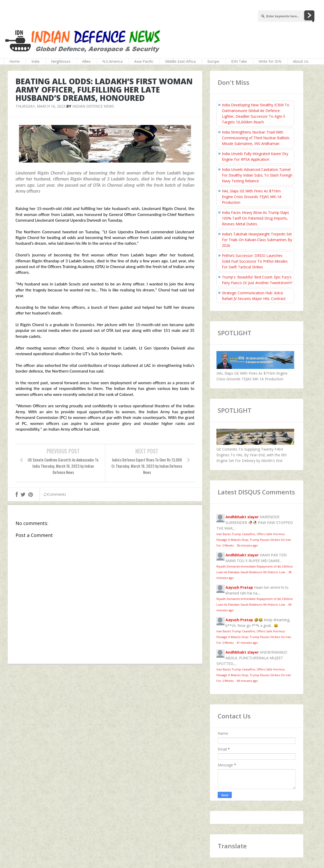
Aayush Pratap (239, 587)
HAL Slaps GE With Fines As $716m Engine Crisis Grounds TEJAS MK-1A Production (252, 197)
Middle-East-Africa (180, 61)
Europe (213, 61)
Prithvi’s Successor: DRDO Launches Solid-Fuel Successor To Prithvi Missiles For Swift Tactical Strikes (255, 261)
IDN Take (239, 61)
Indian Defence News (93, 106)
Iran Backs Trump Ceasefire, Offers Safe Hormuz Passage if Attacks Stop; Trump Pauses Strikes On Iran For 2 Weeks (254, 540)
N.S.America (112, 61)
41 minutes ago (247, 643)
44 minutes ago (247, 681)
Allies (86, 61)
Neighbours (61, 61)
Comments (55, 494)
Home (15, 61)
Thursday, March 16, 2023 (40, 106)
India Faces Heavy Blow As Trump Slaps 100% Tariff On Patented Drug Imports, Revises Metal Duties (255, 218)
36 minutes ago (247, 545)
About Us (301, 61)
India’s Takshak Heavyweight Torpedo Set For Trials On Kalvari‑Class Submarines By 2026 (257, 240)
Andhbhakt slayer (242, 517)
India (35, 61)
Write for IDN (270, 61)
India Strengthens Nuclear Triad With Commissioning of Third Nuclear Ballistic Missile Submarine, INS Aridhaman (256, 138)
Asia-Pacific (144, 61)
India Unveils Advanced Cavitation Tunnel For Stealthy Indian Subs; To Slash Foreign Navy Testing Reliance (257, 175)
